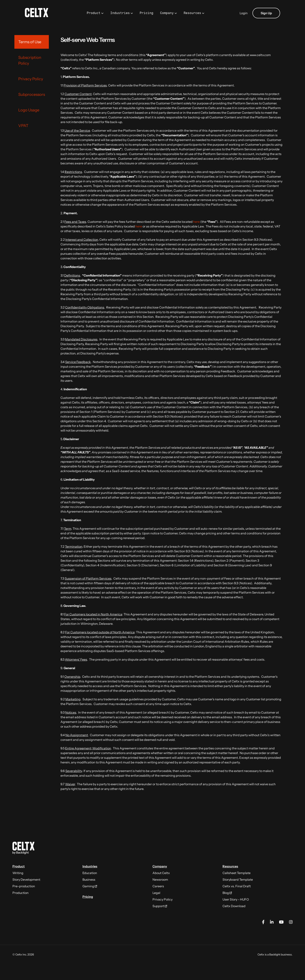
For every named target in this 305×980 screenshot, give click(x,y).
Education (90, 873)
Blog (227, 893)
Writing (18, 873)
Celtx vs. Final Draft (237, 886)
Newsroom (160, 880)
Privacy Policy (31, 79)
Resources (192, 13)
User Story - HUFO (236, 899)
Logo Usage (29, 110)
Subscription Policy (30, 60)
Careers (158, 886)
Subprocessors (32, 94)
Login (244, 13)
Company (167, 13)
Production (21, 893)
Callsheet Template (237, 873)
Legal (156, 893)
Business (89, 880)
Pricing (146, 13)
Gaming (90, 886)
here (196, 222)
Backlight (275, 954)
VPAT (23, 126)
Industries (120, 13)
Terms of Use (30, 42)
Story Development (26, 880)
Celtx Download (234, 906)
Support (160, 906)
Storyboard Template (238, 880)
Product (94, 13)
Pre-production (24, 886)
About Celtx (161, 873)
